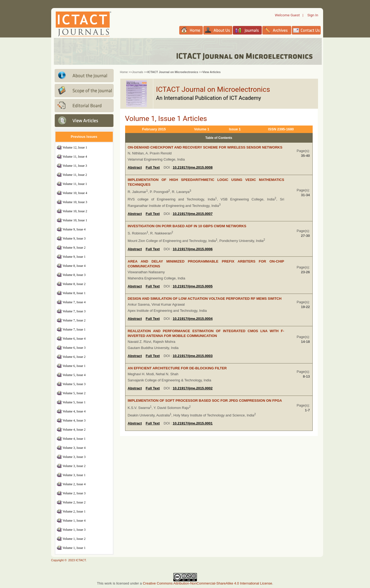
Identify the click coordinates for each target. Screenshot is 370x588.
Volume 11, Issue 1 (75, 184)
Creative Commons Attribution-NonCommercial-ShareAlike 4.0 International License (208, 583)
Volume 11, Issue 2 (75, 175)
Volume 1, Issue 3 (74, 530)
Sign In (313, 15)
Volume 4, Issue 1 (74, 439)
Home (124, 72)
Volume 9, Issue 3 (74, 238)
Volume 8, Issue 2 (74, 284)
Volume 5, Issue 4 (74, 375)
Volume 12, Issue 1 (75, 147)
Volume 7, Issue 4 (74, 302)
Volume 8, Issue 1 (74, 293)
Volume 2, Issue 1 (74, 511)
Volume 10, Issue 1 (75, 220)
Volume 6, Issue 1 (74, 366)
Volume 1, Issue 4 (74, 521)
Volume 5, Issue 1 (74, 402)
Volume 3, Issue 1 (74, 475)
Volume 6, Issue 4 (74, 339)
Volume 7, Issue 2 (74, 320)
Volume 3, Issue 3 (74, 457)
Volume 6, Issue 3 (74, 348)
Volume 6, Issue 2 (74, 357)
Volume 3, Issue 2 (74, 466)
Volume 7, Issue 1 (74, 329)
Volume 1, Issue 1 (74, 548)
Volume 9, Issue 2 (74, 248)
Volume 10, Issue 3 (75, 202)
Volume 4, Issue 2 (74, 430)
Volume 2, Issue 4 (74, 484)
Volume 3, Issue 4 (74, 448)
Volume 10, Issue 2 (75, 211)
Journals (138, 72)
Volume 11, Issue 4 (75, 157)
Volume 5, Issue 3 (74, 384)
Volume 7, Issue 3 (74, 311)
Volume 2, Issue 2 (74, 502)
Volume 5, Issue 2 (74, 393)
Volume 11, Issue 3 (75, 166)
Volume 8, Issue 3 (74, 275)
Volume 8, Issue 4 (74, 266)
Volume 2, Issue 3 (74, 493)
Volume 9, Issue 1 (74, 257)
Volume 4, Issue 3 (74, 420)
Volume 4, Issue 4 (74, 411)
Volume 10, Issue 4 (75, 193)
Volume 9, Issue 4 (74, 229)
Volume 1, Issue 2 (74, 539)
